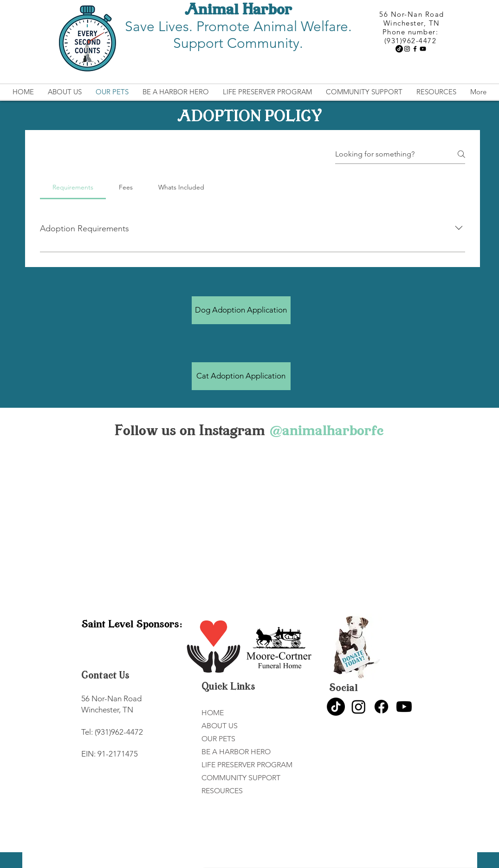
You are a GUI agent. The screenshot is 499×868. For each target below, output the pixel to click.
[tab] (73, 187)
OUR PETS (218, 739)
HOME (213, 713)
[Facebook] (415, 49)
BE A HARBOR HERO (236, 752)
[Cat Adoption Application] (241, 376)
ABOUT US (220, 726)
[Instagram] (407, 49)
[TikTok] (399, 49)
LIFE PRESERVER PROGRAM (247, 765)
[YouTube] (423, 49)
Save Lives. (161, 26)
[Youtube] (404, 707)
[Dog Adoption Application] (241, 310)
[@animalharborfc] (326, 432)
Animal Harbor (238, 11)
